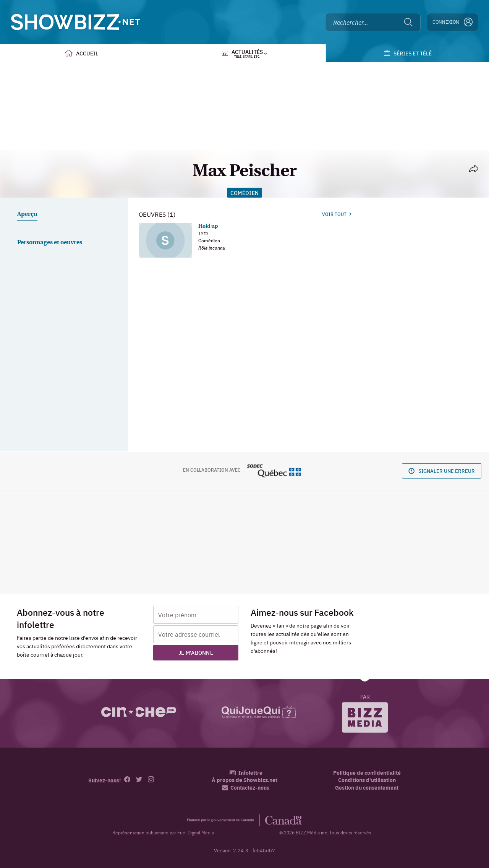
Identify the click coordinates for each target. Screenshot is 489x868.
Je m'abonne (196, 652)
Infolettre (246, 773)
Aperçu (27, 214)
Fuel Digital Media (196, 832)
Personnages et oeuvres (50, 243)
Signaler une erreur (442, 471)
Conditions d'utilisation (367, 780)
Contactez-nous (246, 788)
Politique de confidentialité (367, 773)
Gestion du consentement (367, 787)
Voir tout (337, 214)
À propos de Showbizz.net (244, 780)
